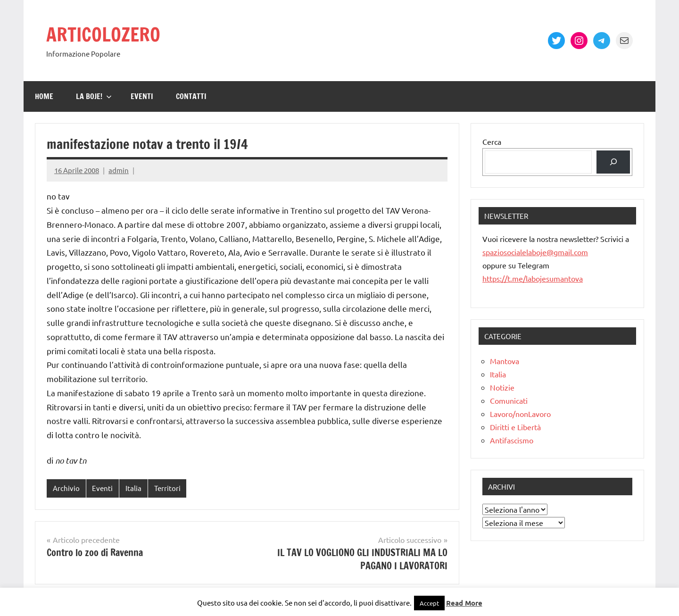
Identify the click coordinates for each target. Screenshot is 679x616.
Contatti (191, 96)
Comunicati (509, 400)
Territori (167, 488)
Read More (464, 603)
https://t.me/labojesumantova (533, 278)
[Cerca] (613, 162)
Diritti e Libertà (515, 427)
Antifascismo (512, 440)
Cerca (492, 142)
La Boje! (94, 96)
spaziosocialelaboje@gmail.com (535, 252)
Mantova (505, 361)
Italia (133, 488)
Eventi (142, 96)
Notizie (502, 387)
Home (44, 96)
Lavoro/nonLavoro (520, 414)
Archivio (66, 488)
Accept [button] (429, 603)
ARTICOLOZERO (103, 34)
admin (119, 170)
